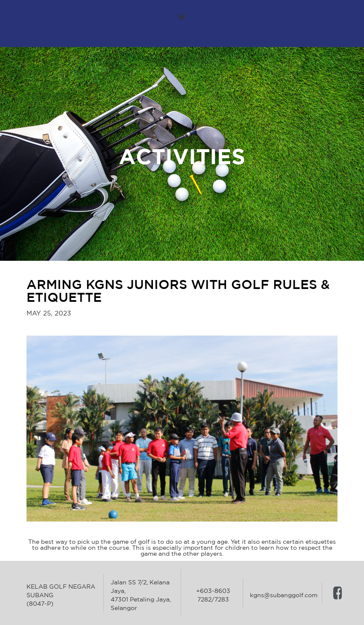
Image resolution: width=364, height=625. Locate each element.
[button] (182, 17)
